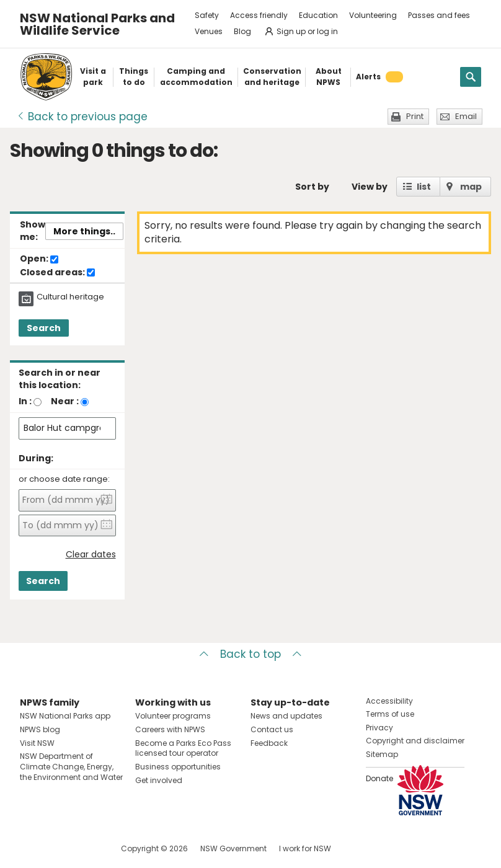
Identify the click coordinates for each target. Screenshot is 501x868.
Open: (39, 259)
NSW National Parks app (65, 716)
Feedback (269, 743)
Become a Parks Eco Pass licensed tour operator (183, 748)
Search (44, 328)
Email (466, 116)
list (424, 187)
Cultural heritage (70, 297)
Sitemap (382, 754)
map (471, 187)
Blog (242, 31)
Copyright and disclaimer (415, 741)
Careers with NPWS (170, 729)
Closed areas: (57, 273)
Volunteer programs (173, 716)
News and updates (286, 716)
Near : (65, 401)
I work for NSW (305, 848)
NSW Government (233, 848)
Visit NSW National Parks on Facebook (31, 848)
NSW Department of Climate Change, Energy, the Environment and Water (71, 767)
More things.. (84, 231)
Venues (209, 31)
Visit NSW (37, 743)
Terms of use (390, 714)
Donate (379, 778)
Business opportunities (178, 767)
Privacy (379, 728)
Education (318, 15)
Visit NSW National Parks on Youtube (85, 848)
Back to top (250, 654)
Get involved (159, 780)
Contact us (272, 729)
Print (415, 116)
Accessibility (389, 701)
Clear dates (91, 555)
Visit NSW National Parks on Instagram (58, 848)
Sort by (312, 187)
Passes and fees (439, 15)
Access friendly (259, 15)
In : (25, 401)
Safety (207, 15)
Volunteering (373, 15)
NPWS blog (40, 729)
